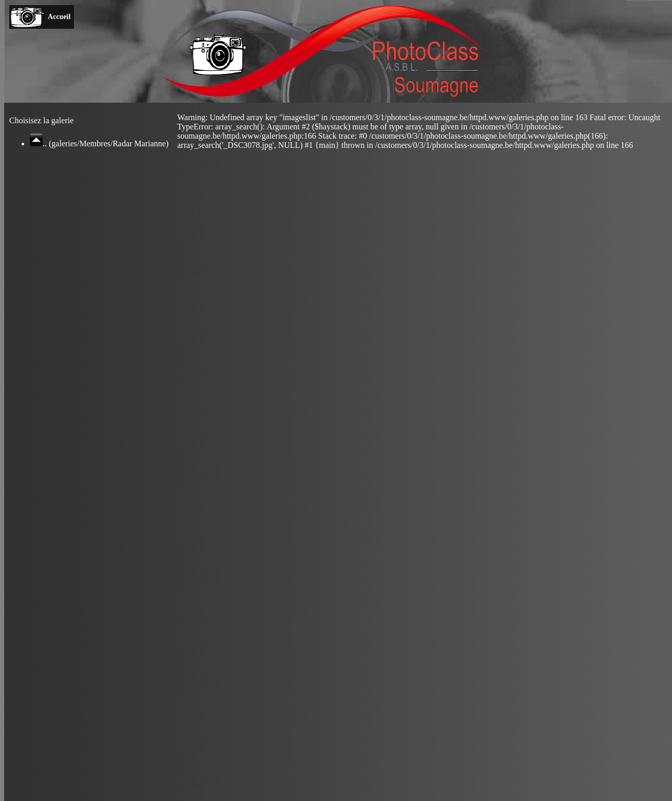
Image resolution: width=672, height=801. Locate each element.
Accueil (59, 17)
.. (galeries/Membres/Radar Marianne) (99, 144)
